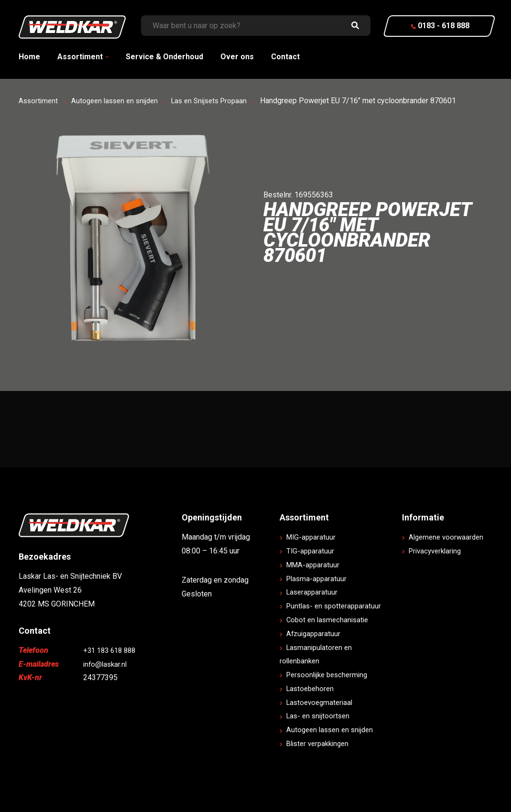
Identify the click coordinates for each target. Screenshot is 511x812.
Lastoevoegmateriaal (323, 702)
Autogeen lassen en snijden (119, 101)
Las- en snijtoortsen (321, 716)
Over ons (237, 57)
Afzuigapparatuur (316, 633)
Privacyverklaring (438, 565)
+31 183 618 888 (112, 650)
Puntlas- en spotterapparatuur (337, 606)
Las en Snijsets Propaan (219, 101)
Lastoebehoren (313, 688)
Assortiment (80, 57)
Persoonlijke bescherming (331, 675)
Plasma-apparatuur (319, 579)
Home (29, 57)
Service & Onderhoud (164, 57)
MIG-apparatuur (313, 537)
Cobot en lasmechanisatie (331, 620)
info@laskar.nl (106, 664)
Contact (285, 57)
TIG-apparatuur (312, 551)
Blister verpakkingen (321, 743)
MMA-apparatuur (315, 565)
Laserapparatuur (314, 592)
